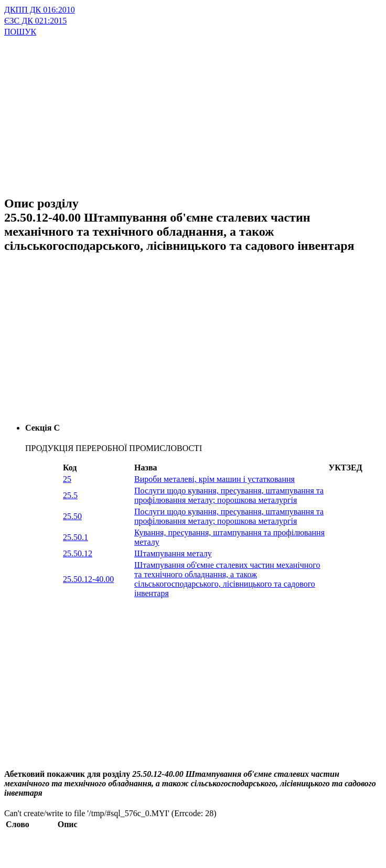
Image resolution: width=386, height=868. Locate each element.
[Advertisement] (167, 111)
